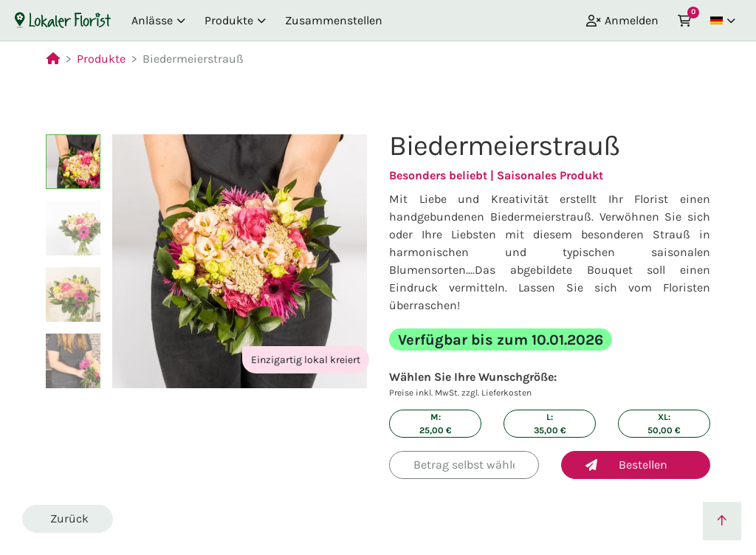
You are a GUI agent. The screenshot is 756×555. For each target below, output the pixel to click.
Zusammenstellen (334, 20)
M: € (436, 424)
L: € (550, 424)
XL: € (664, 424)
